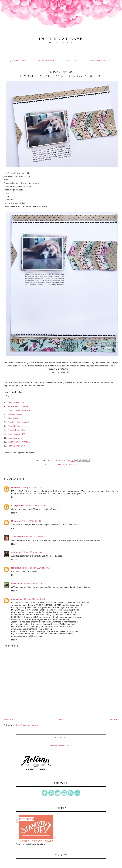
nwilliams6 (17, 583)
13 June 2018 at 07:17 (33, 583)
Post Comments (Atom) (27, 725)
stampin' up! (74, 465)
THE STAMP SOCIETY (100, 61)
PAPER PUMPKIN (46, 61)
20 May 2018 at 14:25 (32, 487)
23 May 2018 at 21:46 (33, 552)
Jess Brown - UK (16, 438)
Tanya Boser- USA (17, 446)
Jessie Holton (18, 537)
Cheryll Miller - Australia (19, 410)
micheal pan (17, 599)
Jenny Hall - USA (16, 402)
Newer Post (9, 719)
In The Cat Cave (61, 39)
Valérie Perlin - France (18, 406)
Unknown (16, 487)
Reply (14, 497)
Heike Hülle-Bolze (20, 568)
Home (62, 719)
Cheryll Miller (18, 505)
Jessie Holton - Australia (19, 422)
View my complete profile (61, 746)
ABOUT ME (72, 61)
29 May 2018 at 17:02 (40, 568)
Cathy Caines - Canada (19, 442)
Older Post (114, 719)
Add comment (12, 646)
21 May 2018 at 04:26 (36, 537)
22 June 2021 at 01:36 (34, 599)
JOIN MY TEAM (19, 61)
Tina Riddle (13, 418)
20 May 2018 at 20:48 (35, 505)
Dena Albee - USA (16, 430)
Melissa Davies (15, 414)
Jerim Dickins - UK (17, 434)
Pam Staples (14, 426)
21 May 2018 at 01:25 (32, 521)
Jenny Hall (16, 552)
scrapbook (58, 465)
